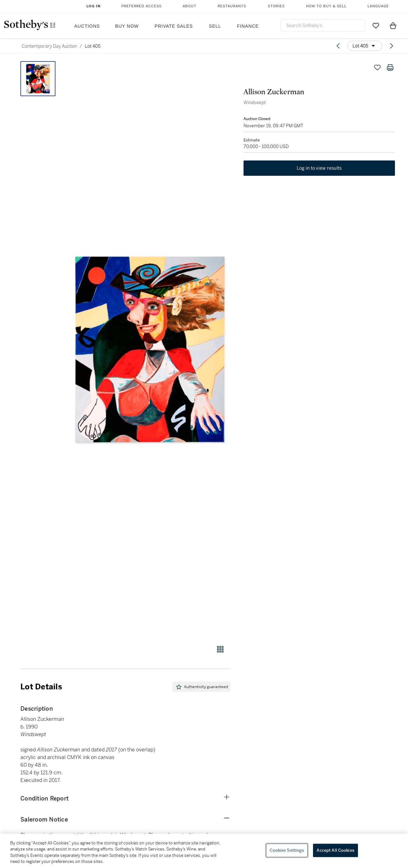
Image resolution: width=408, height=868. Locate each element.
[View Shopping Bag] (393, 25)
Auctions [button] (87, 26)
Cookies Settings (287, 850)
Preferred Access (142, 6)
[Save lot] (377, 68)
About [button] (189, 6)
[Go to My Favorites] (376, 25)
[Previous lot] (338, 46)
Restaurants (232, 6)
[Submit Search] (358, 25)
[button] (150, 349)
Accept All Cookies (335, 850)
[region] (204, 851)
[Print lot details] (390, 68)
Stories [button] (276, 6)
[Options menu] (365, 46)
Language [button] (378, 6)
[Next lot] (391, 46)
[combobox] (323, 26)
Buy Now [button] (127, 26)
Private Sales (174, 26)
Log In (94, 6)
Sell (215, 26)
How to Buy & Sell (326, 6)
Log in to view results (319, 169)
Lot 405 (93, 46)
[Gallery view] (220, 649)
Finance (248, 26)
